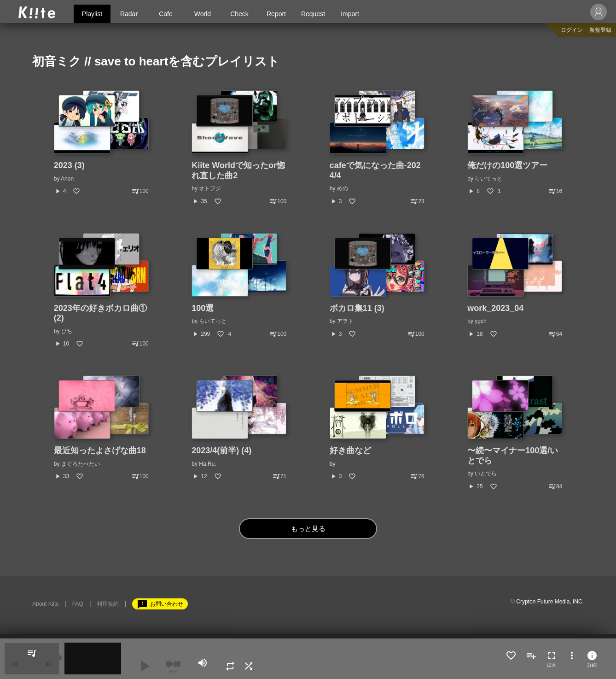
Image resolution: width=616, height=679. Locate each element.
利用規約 (108, 604)
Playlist (92, 14)
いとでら (486, 474)
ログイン (572, 30)
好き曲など (350, 451)
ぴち (67, 331)
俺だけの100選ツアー (507, 165)
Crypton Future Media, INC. (550, 602)
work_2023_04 (495, 308)
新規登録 (600, 30)
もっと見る (308, 529)
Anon (67, 179)
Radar (129, 14)
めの (343, 188)
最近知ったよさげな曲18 (100, 451)
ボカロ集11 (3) (357, 308)
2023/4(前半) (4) (221, 451)
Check (239, 14)
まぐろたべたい (81, 464)
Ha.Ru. (207, 464)
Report (276, 14)
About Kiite (46, 604)
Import (350, 14)
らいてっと (488, 179)
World (203, 14)
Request (313, 14)
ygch (480, 321)
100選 (203, 308)
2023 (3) (69, 165)
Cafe (166, 14)
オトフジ (210, 188)
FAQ (78, 604)
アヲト (345, 321)
